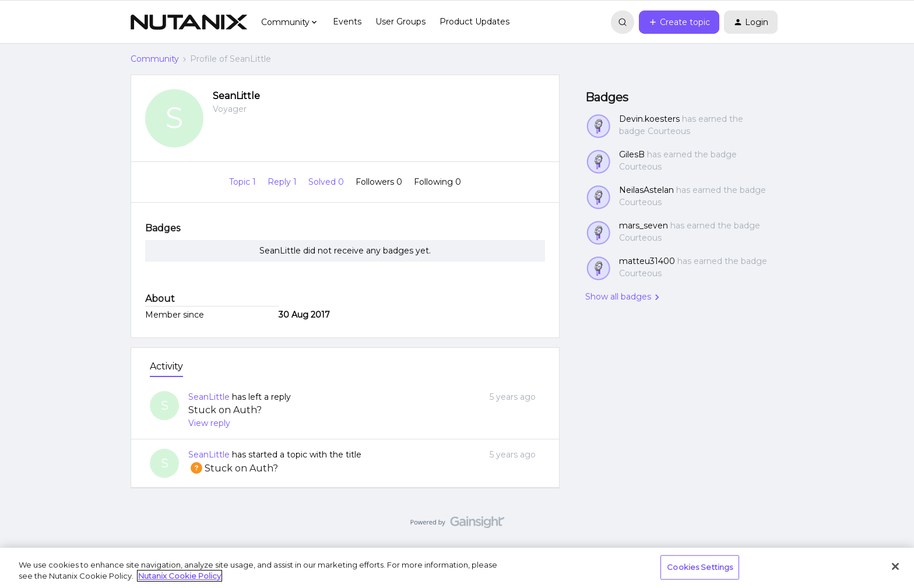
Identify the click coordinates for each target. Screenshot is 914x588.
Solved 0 (327, 182)
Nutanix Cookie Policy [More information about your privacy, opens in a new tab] (180, 576)
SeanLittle (236, 96)
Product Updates (474, 22)
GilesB (632, 154)
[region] (457, 568)
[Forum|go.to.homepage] (189, 22)
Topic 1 (244, 182)
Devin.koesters (649, 119)
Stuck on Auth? (225, 410)
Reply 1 (283, 182)
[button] (679, 22)
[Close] (895, 566)
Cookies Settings (700, 567)
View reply (209, 423)
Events (347, 22)
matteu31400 (647, 261)
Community (155, 59)
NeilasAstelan (646, 190)
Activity (166, 366)
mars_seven (644, 226)
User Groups (400, 22)
